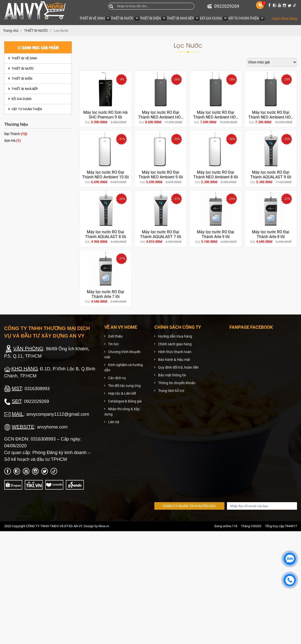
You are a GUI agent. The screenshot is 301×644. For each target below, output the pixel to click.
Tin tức (113, 344)
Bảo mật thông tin (172, 375)
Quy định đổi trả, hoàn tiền (178, 367)
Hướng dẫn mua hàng (175, 336)
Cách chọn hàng (284, 19)
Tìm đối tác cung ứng (124, 386)
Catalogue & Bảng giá (125, 401)
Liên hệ (114, 422)
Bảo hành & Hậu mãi (174, 360)
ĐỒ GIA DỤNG (20, 99)
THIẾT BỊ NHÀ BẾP (23, 89)
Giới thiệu (115, 336)
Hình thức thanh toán (175, 352)
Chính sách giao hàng (175, 344)
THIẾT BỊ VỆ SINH (23, 58)
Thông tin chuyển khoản (177, 383)
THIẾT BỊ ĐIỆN (20, 79)
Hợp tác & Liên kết (122, 393)
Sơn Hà (13, 140)
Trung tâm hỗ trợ (171, 391)
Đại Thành (16, 134)
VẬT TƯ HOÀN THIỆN (25, 109)
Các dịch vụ (117, 378)
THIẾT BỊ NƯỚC (21, 69)
